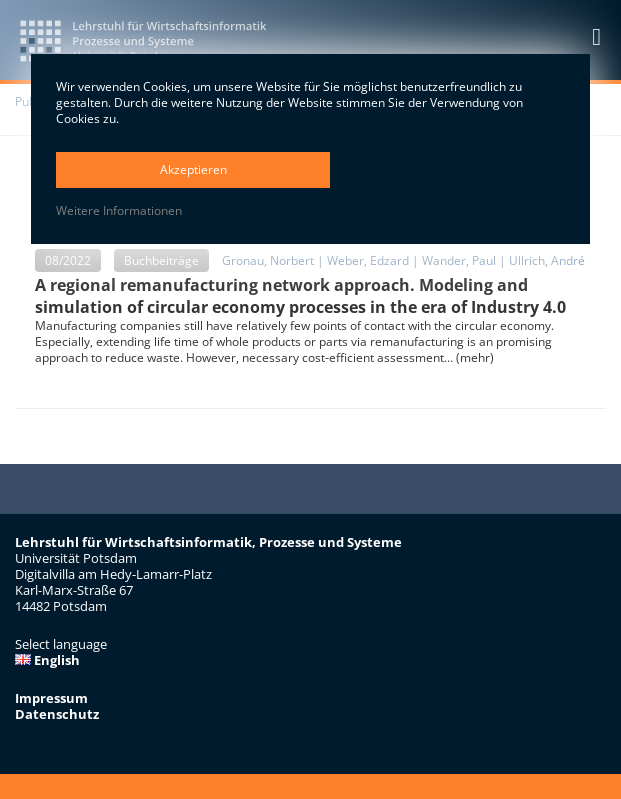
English (47, 660)
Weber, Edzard (368, 260)
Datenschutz (57, 714)
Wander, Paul (459, 260)
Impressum (51, 698)
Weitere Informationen (119, 211)
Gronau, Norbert (268, 260)
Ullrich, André (547, 260)
